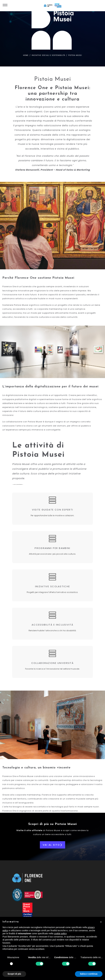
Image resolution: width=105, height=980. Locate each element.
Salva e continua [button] (89, 974)
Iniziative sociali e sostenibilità (48, 55)
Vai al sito (51, 844)
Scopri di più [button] (14, 974)
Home (26, 55)
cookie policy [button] (60, 933)
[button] (101, 922)
